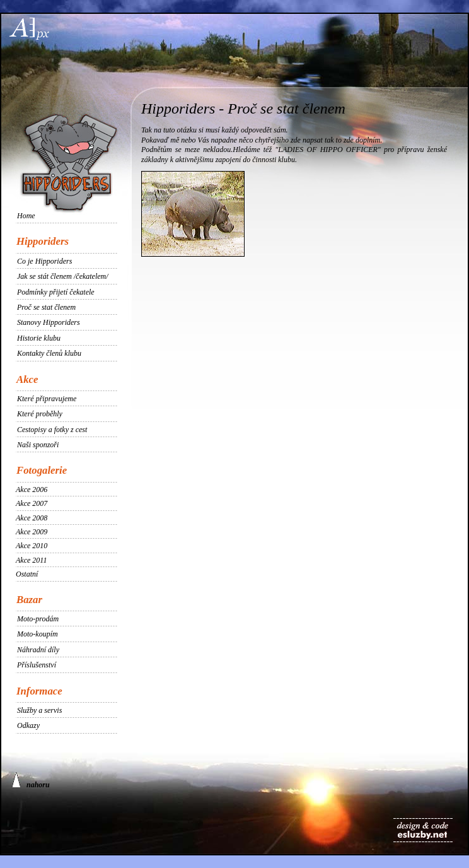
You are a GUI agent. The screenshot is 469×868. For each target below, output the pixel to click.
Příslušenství (37, 665)
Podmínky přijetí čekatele (56, 292)
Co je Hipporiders (44, 261)
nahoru (31, 781)
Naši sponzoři (38, 445)
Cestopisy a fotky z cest (52, 430)
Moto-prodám (38, 619)
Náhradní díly (38, 650)
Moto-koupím (38, 634)
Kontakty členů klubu (49, 353)
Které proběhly (40, 414)
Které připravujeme (47, 399)
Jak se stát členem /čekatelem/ (63, 276)
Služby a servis (39, 710)
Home (26, 216)
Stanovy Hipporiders (49, 322)
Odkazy (28, 725)
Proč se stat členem (46, 307)
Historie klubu (39, 338)
